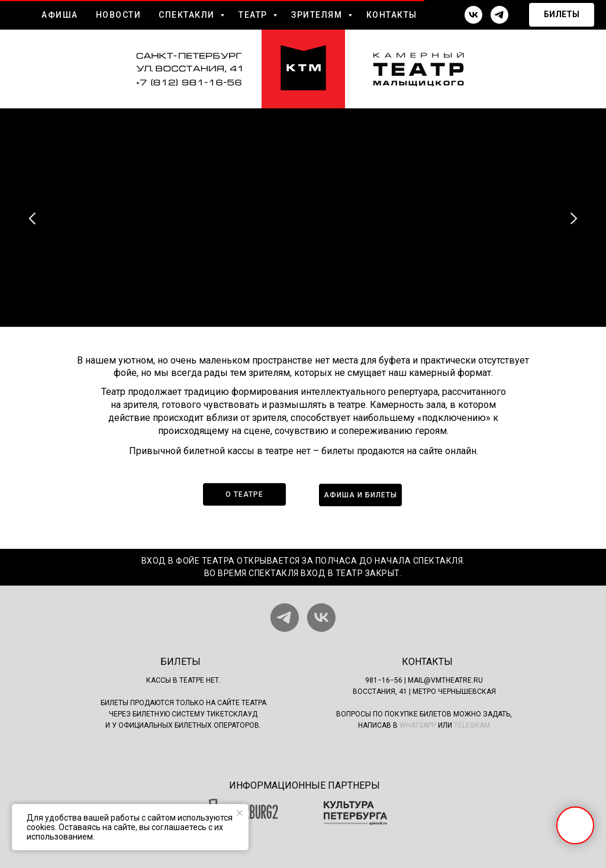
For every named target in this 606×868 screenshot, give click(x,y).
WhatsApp (418, 725)
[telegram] (499, 15)
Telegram (472, 725)
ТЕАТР (254, 15)
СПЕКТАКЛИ (188, 15)
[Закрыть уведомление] (240, 813)
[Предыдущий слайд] (33, 218)
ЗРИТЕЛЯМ (318, 15)
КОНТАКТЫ (392, 15)
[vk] (473, 15)
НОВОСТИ (119, 15)
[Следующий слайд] (573, 218)
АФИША (60, 15)
